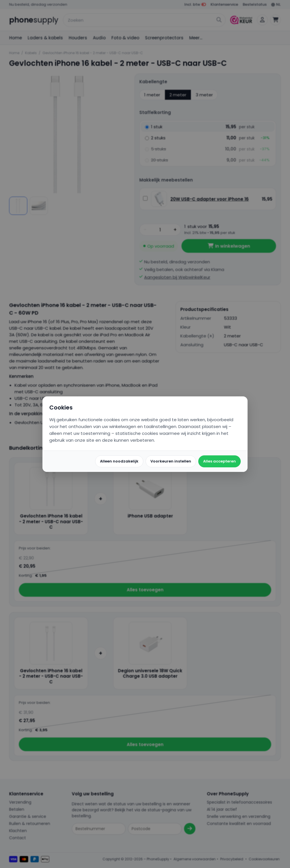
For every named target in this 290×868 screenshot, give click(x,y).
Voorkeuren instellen (171, 461)
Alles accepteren (219, 461)
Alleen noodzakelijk (119, 461)
